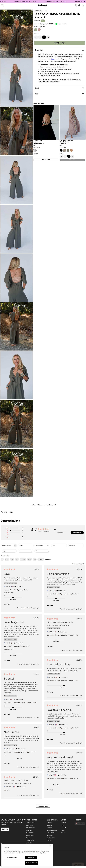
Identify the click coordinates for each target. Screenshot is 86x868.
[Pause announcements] (84, 1)
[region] (27, 855)
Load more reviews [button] (43, 806)
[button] (15, 528)
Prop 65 (28, 838)
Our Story (50, 823)
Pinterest (63, 833)
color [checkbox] (7, 559)
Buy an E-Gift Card (52, 830)
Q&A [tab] (11, 512)
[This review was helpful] (34, 608)
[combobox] (26, 546)
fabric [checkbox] (29, 559)
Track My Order (30, 840)
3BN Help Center (30, 823)
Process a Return (30, 828)
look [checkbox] (12, 559)
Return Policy (29, 825)
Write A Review (77, 533)
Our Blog (49, 825)
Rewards (49, 828)
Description (59, 50)
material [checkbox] (23, 559)
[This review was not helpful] (37, 608)
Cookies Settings (12, 858)
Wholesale (50, 835)
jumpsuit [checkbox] (41, 559)
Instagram (63, 823)
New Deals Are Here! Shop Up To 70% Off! (30, 1)
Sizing (59, 94)
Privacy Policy (29, 833)
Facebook (63, 828)
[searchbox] (7, 546)
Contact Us (29, 830)
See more (7, 604)
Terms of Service (30, 835)
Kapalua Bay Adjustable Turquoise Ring (39, 142)
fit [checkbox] (2, 559)
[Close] (50, 845)
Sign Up (5, 829)
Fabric (59, 88)
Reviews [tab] (4, 512)
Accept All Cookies (31, 863)
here (53, 59)
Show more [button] (48, 559)
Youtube (63, 830)
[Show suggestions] (80, 823)
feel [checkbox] (35, 559)
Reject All (31, 858)
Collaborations (51, 838)
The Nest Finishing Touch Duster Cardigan (67, 142)
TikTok (63, 825)
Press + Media (51, 833)
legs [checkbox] (17, 559)
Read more (54, 772)
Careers (49, 840)
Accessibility (29, 843)
